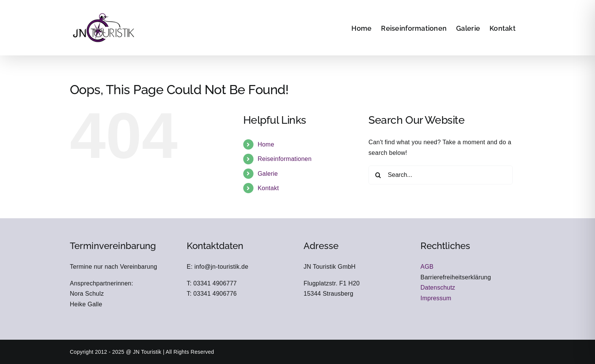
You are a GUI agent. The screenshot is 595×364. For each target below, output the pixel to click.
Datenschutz (438, 288)
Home (266, 144)
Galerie (268, 174)
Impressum (436, 298)
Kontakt (268, 188)
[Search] (378, 175)
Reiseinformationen (285, 159)
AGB (427, 267)
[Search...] (441, 175)
